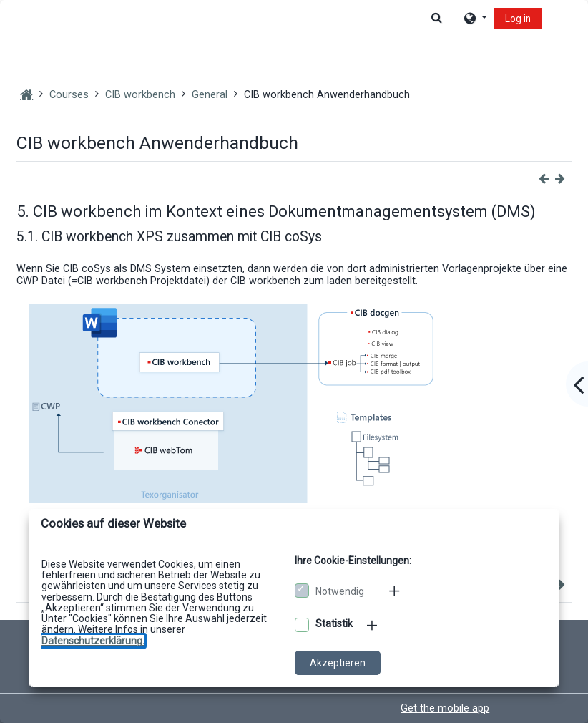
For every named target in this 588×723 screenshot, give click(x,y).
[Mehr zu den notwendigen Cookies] (396, 591)
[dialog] (294, 361)
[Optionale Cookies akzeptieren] (302, 625)
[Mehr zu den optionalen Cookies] (373, 625)
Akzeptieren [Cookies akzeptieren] (338, 663)
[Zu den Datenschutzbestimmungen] (93, 641)
